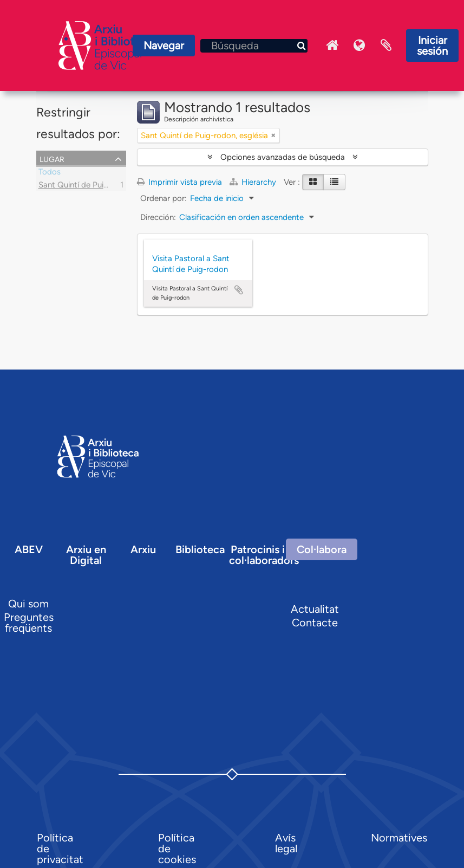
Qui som (28, 604)
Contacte (315, 623)
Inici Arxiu (332, 46)
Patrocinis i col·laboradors (264, 555)
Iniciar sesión (432, 46)
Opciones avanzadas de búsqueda (283, 157)
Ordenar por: (164, 198)
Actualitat (315, 609)
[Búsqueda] (254, 46)
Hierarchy (254, 182)
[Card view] (313, 182)
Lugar (52, 158)
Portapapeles (386, 46)
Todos (50, 173)
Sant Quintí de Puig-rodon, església (102, 186)
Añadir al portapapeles (239, 290)
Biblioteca (200, 549)
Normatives (399, 838)
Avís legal (286, 843)
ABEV (29, 549)
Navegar (164, 46)
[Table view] (334, 182)
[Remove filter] (273, 135)
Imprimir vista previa (179, 182)
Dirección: (158, 217)
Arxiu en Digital (86, 555)
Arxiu (143, 549)
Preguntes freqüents (29, 623)
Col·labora (322, 549)
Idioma (359, 46)
